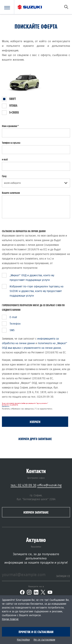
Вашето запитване (11, 193)
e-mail (5, 159)
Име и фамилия (10, 126)
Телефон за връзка (11, 143)
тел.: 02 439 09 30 (23, 485)
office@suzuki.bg (49, 485)
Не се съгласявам (44, 640)
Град (4, 176)
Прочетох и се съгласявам (36, 632)
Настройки (6, 407)
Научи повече (10, 619)
